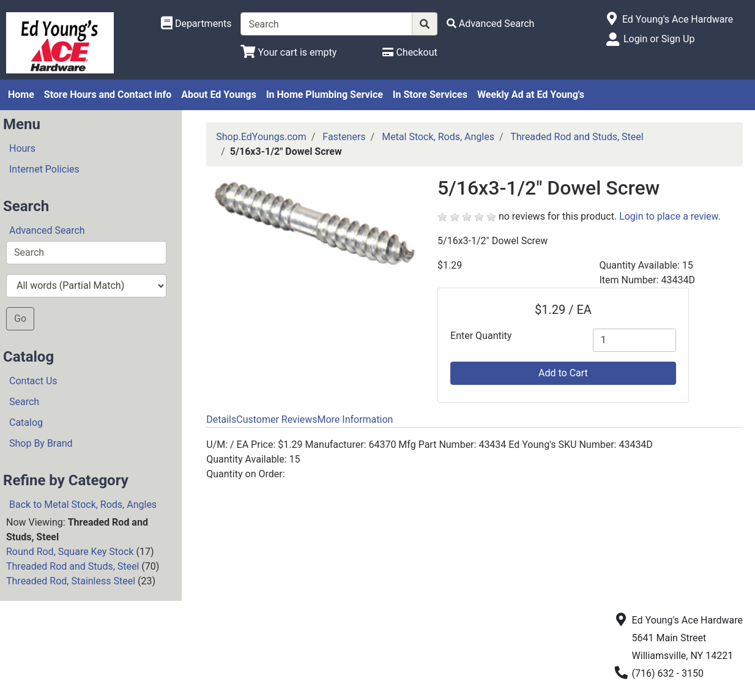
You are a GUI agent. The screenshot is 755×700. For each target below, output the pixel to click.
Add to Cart (563, 373)
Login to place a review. (670, 216)
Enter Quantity (481, 336)
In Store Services (430, 95)
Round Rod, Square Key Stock (70, 552)
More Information (355, 419)
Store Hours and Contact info (108, 95)
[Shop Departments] (196, 24)
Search (24, 402)
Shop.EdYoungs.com (261, 137)
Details (221, 419)
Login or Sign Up (659, 39)
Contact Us (33, 381)
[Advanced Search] (491, 24)
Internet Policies (44, 169)
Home (21, 95)
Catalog (26, 423)
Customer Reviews (277, 419)
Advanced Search (47, 230)
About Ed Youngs (219, 95)
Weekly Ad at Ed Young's (531, 95)
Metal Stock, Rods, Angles (438, 137)
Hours (22, 148)
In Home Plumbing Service (325, 95)
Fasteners (344, 137)
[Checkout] (410, 52)
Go (20, 318)
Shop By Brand (41, 443)
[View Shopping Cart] (288, 52)
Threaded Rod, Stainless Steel (71, 581)
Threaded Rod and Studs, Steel (73, 566)
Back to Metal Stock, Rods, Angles (83, 505)
